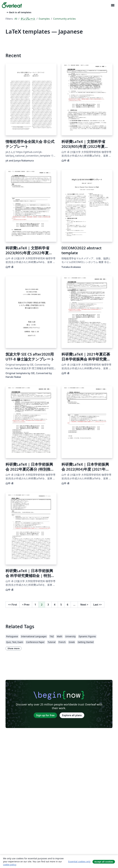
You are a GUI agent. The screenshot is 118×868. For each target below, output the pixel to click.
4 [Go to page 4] (55, 605)
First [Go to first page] (13, 605)
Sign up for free (45, 715)
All (16, 19)
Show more (14, 648)
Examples (44, 19)
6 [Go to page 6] (68, 605)
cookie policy (10, 865)
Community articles (64, 19)
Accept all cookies (104, 862)
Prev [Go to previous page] (26, 605)
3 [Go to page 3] (48, 605)
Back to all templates (19, 12)
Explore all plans (72, 715)
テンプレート (28, 19)
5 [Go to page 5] (61, 605)
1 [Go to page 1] (35, 605)
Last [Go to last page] (97, 605)
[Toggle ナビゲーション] (113, 5)
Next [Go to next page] (84, 605)
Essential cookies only (79, 861)
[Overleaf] (12, 5)
